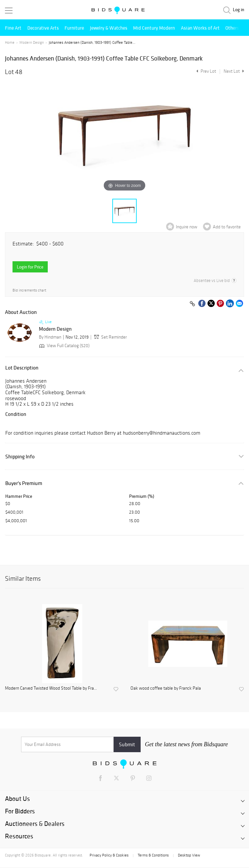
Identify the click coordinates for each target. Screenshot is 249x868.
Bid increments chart (29, 290)
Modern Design (32, 42)
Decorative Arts (43, 28)
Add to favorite (227, 227)
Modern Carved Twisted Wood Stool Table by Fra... (51, 688)
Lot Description (22, 368)
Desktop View (189, 855)
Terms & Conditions (153, 855)
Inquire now (187, 227)
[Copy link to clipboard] (192, 304)
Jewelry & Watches (109, 28)
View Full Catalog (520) (64, 346)
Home (10, 42)
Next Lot (234, 71)
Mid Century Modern (154, 28)
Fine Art (13, 28)
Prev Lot (205, 71)
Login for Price (30, 267)
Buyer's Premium (24, 483)
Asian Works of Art (200, 28)
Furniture (74, 28)
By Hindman (50, 337)
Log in (238, 10)
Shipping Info (20, 457)
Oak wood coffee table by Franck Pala (166, 688)
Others (232, 28)
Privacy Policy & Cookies (109, 855)
